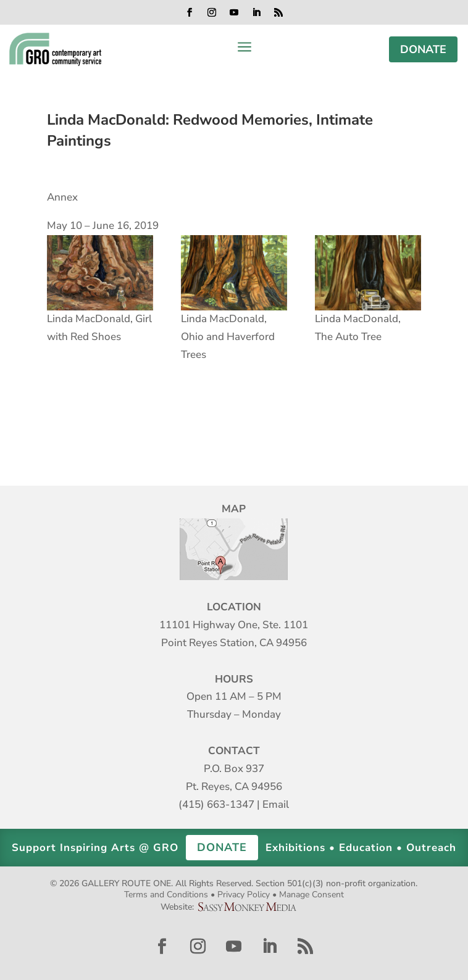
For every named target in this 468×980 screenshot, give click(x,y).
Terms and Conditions (166, 895)
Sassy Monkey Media (252, 907)
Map (234, 549)
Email (276, 804)
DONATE (423, 49)
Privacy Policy (244, 895)
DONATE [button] (222, 847)
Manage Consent (311, 895)
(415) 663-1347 (216, 804)
